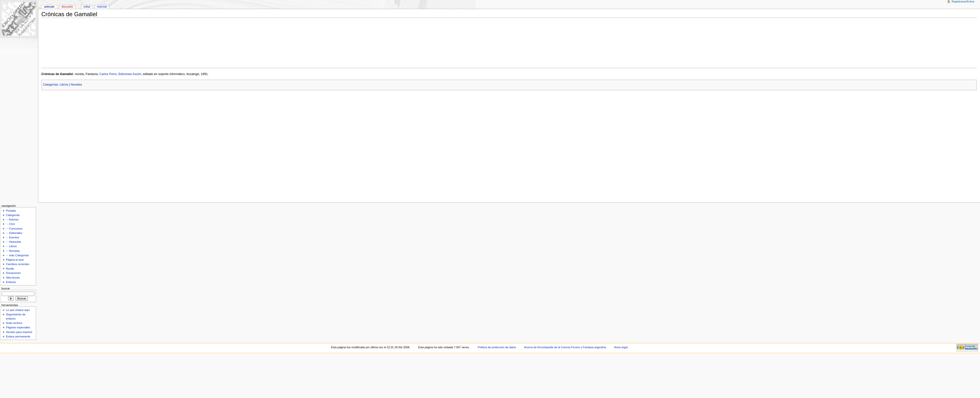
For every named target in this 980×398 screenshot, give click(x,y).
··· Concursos (14, 229)
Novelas (76, 85)
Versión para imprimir (19, 332)
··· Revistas (13, 251)
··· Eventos (12, 237)
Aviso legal (621, 347)
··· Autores (12, 219)
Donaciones (13, 273)
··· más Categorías (17, 255)
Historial (102, 7)
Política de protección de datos (497, 347)
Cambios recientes (18, 264)
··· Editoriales (14, 233)
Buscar (6, 288)
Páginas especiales (18, 327)
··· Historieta (13, 242)
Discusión (67, 7)
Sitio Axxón (13, 278)
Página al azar (15, 260)
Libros (64, 85)
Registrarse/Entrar (963, 1)
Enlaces (11, 282)
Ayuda (10, 269)
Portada (11, 211)
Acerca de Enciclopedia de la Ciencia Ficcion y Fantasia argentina (565, 347)
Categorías (50, 85)
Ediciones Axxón (130, 74)
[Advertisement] (509, 43)
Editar (87, 7)
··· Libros (11, 246)
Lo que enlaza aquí (18, 310)
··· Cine (10, 224)
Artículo (49, 7)
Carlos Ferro (108, 74)
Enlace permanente (18, 336)
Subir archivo (14, 323)
